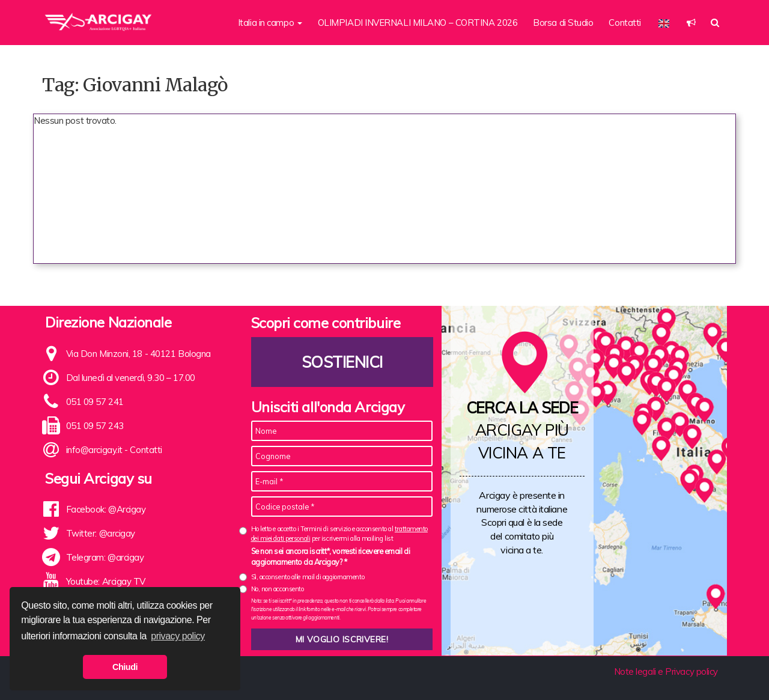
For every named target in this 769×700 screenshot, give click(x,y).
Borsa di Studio (563, 23)
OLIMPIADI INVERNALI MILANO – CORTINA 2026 (418, 23)
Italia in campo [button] (270, 23)
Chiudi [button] (125, 667)
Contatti (625, 23)
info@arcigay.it (94, 450)
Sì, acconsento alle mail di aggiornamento (308, 577)
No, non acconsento (278, 589)
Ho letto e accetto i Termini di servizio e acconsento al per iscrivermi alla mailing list (339, 533)
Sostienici (342, 362)
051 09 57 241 (95, 402)
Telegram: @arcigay (105, 557)
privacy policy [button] (178, 636)
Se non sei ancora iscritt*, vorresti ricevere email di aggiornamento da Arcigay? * (331, 556)
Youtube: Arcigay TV (106, 581)
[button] (691, 23)
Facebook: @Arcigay (106, 509)
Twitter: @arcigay (101, 533)
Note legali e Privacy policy (666, 671)
